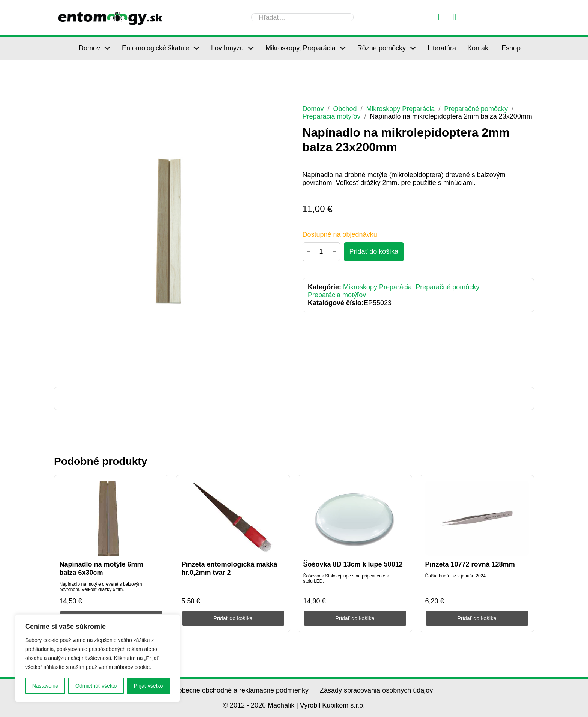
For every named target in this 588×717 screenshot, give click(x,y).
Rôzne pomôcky (382, 48)
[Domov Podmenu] (107, 48)
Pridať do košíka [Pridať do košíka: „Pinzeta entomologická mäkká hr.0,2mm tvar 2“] (233, 618)
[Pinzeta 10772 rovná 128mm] (477, 518)
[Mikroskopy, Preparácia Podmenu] (343, 48)
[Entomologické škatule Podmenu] (196, 48)
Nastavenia (45, 686)
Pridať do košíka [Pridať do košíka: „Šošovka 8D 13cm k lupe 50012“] (355, 618)
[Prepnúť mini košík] (454, 17)
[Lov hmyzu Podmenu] (251, 48)
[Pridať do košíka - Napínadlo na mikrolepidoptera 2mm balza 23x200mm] (374, 252)
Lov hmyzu (227, 48)
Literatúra (442, 48)
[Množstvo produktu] (321, 252)
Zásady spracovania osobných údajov (376, 690)
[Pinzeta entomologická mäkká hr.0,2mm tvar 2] (233, 518)
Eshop (511, 48)
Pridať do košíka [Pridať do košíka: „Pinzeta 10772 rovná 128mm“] (477, 618)
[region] (97, 658)
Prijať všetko (148, 686)
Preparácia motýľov (332, 116)
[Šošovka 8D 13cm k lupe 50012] (355, 518)
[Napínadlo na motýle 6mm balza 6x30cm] (111, 518)
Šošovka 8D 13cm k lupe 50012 (353, 564)
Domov (89, 48)
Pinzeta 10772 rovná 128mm (470, 564)
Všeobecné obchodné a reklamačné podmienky (238, 690)
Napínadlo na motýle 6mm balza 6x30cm (101, 568)
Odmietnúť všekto (96, 686)
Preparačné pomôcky (476, 109)
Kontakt (479, 48)
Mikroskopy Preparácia (401, 109)
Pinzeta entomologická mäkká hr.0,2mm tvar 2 (229, 568)
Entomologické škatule (156, 48)
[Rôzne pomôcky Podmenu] (413, 48)
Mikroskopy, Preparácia (301, 48)
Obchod (345, 109)
